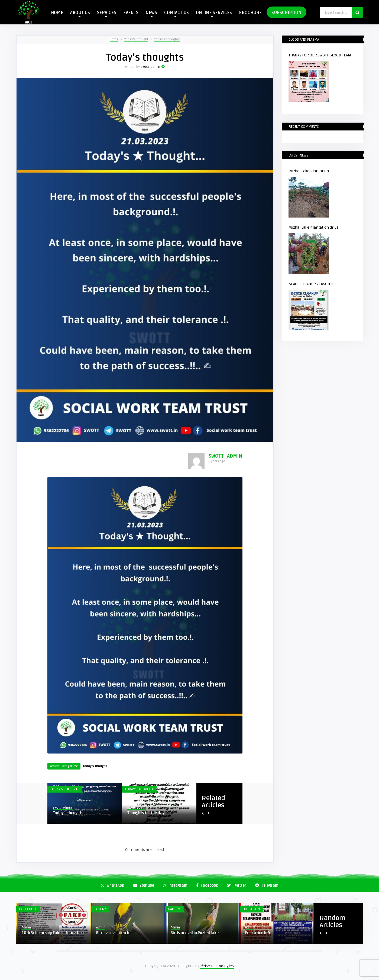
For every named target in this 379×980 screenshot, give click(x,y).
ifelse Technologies (217, 966)
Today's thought (136, 39)
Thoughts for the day (146, 813)
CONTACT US (176, 14)
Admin (26, 928)
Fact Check (28, 909)
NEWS (151, 14)
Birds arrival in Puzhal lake (195, 933)
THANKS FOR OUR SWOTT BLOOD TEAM (320, 55)
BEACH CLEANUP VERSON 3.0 (312, 284)
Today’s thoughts (167, 39)
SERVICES (107, 14)
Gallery (100, 909)
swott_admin (150, 67)
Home (114, 39)
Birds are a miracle (113, 933)
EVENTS (131, 13)
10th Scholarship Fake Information (53, 933)
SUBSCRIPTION (286, 13)
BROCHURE (250, 13)
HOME (57, 13)
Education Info (258, 933)
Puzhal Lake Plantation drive (314, 227)
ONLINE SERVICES (214, 14)
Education (251, 909)
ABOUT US (80, 14)
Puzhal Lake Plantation (309, 171)
